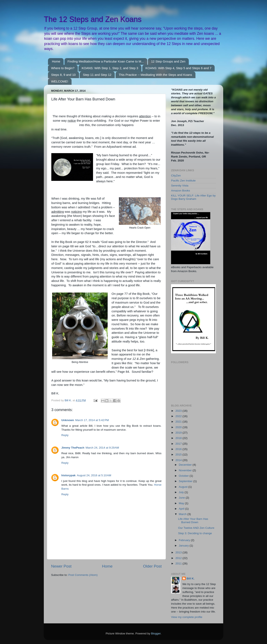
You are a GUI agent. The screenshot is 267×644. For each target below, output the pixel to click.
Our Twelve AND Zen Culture (196, 528)
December (186, 465)
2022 (179, 416)
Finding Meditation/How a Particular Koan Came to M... (106, 61)
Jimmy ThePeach (73, 448)
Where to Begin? (63, 68)
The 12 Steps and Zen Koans (93, 19)
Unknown (68, 420)
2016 (179, 449)
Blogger (156, 633)
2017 (179, 444)
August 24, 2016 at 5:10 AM (94, 475)
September (186, 481)
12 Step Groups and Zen (168, 61)
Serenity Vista (180, 186)
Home (56, 61)
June (182, 498)
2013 (179, 552)
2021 (179, 422)
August (184, 487)
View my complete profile (187, 617)
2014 (179, 460)
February (185, 540)
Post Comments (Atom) (83, 575)
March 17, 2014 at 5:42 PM (92, 420)
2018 (179, 438)
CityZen (176, 176)
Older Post (152, 566)
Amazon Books (181, 191)
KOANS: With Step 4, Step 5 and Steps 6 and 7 (178, 68)
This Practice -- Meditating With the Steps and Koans (155, 75)
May (182, 503)
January (184, 546)
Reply (65, 435)
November (186, 470)
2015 (179, 455)
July (182, 492)
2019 (179, 433)
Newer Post (61, 566)
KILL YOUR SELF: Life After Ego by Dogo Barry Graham (193, 197)
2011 (179, 563)
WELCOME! (60, 81)
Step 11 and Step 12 (97, 75)
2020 (179, 427)
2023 (179, 411)
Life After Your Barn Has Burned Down (193, 521)
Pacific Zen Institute (183, 181)
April (182, 509)
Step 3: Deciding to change (195, 533)
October (184, 476)
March (183, 514)
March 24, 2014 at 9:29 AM (102, 448)
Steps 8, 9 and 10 (63, 75)
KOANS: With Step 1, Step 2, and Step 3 (110, 68)
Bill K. (190, 578)
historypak (68, 475)
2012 (179, 558)
